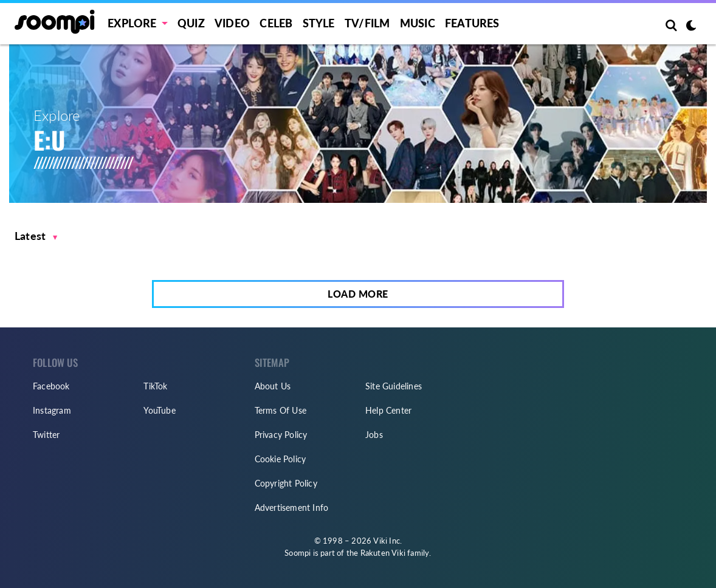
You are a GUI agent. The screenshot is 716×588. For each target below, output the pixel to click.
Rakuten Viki (383, 553)
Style (319, 23)
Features (472, 23)
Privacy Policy (281, 435)
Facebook (51, 386)
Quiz (191, 23)
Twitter (46, 435)
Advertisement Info (292, 508)
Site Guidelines (394, 386)
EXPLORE (132, 23)
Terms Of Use (281, 410)
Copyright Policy (286, 483)
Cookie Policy (281, 459)
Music (418, 23)
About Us (273, 386)
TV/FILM (367, 23)
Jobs (374, 435)
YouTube (159, 410)
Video (232, 23)
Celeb (276, 23)
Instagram (52, 410)
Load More (358, 294)
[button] (36, 236)
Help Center (388, 410)
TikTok (155, 386)
